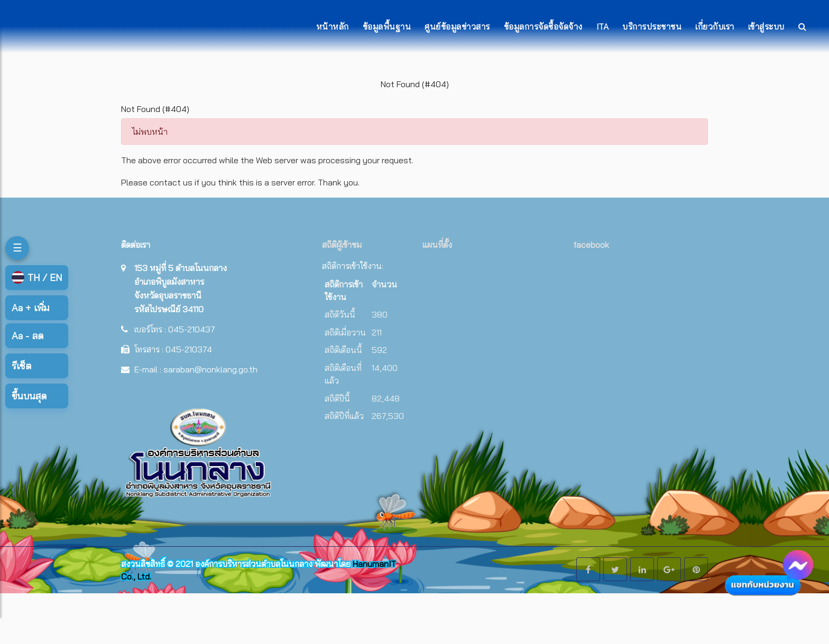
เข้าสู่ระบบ (766, 26)
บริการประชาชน (652, 26)
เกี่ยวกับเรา (715, 26)
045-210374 (189, 349)
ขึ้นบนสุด (29, 396)
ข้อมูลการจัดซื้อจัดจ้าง (543, 26)
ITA (603, 26)
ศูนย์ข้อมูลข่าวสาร (457, 26)
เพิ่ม (30, 308)
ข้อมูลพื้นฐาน (387, 26)
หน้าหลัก (333, 26)
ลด (27, 336)
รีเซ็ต (21, 366)
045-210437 (192, 329)
